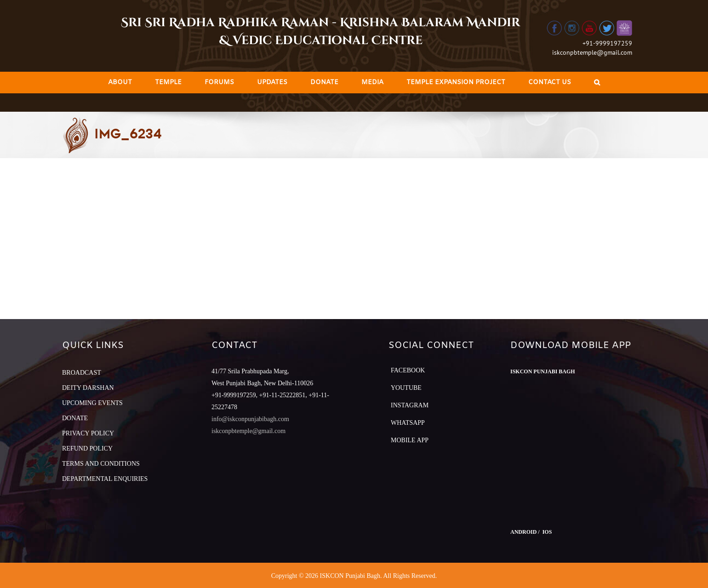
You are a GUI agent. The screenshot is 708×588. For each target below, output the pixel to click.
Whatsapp (408, 423)
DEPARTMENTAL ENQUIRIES (105, 479)
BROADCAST (82, 373)
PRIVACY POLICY (88, 433)
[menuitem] (120, 83)
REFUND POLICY (87, 448)
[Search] (597, 83)
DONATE (75, 418)
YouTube (406, 388)
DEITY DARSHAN (88, 388)
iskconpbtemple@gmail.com (592, 52)
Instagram (410, 405)
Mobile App (410, 440)
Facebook (408, 370)
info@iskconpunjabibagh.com (250, 419)
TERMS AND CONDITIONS (101, 464)
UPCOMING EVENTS (92, 403)
